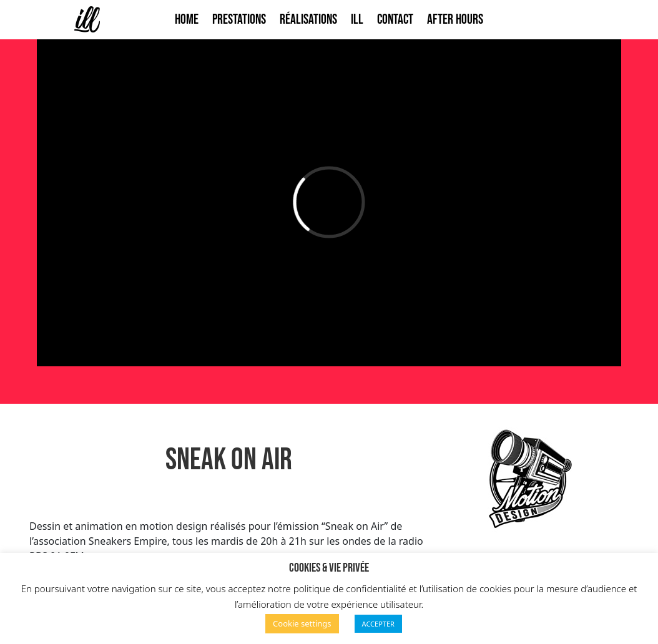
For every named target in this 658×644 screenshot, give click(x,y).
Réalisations (308, 20)
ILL (357, 20)
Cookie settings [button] (302, 623)
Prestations (239, 20)
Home (187, 20)
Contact (395, 20)
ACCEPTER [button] (378, 624)
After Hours (455, 20)
